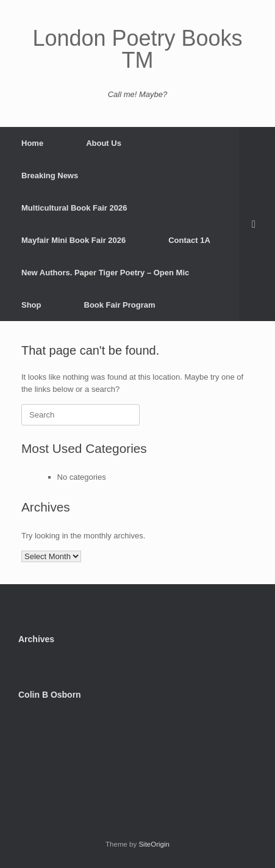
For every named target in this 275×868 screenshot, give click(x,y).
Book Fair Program (120, 305)
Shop (31, 305)
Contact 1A (189, 240)
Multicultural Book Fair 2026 (74, 208)
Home (32, 143)
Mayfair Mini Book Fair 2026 (73, 240)
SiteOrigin (154, 844)
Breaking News (50, 175)
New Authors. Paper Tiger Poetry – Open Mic (105, 273)
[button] (257, 224)
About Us (104, 143)
